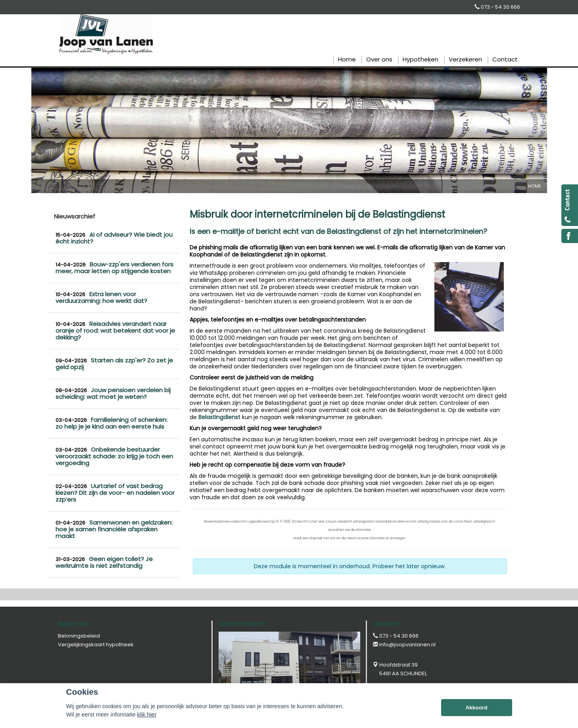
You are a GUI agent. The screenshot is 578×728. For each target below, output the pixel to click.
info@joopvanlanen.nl (407, 645)
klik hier (147, 715)
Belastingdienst (219, 417)
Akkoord (476, 708)
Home (535, 186)
